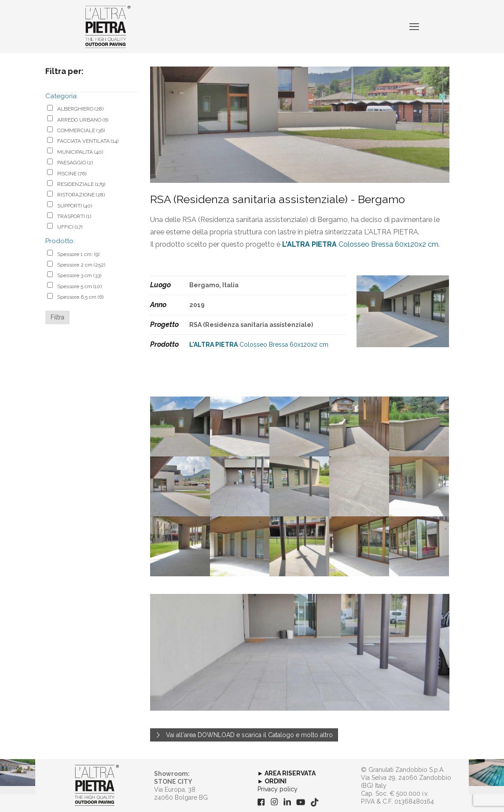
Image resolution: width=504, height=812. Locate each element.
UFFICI (70, 227)
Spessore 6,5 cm (80, 297)
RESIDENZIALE (81, 184)
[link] (97, 786)
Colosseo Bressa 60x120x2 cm (360, 244)
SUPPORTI (75, 206)
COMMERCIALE (81, 130)
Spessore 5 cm (79, 286)
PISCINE (72, 174)
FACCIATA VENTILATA (88, 141)
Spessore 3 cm (79, 275)
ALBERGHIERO (80, 109)
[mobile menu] (414, 26)
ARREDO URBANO (83, 120)
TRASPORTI (74, 216)
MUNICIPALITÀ (80, 152)
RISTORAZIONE (81, 195)
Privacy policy (278, 789)
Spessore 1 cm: (78, 254)
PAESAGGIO (75, 163)
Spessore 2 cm (81, 265)
